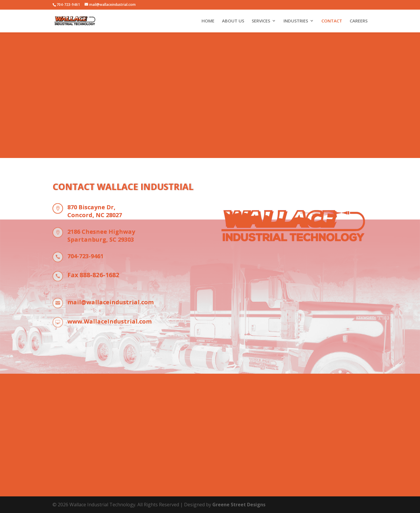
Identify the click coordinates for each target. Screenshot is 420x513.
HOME (208, 21)
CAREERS (359, 21)
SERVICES (261, 21)
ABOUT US (233, 21)
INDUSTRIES (296, 21)
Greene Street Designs (239, 505)
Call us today (210, 471)
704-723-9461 (68, 5)
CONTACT (332, 21)
